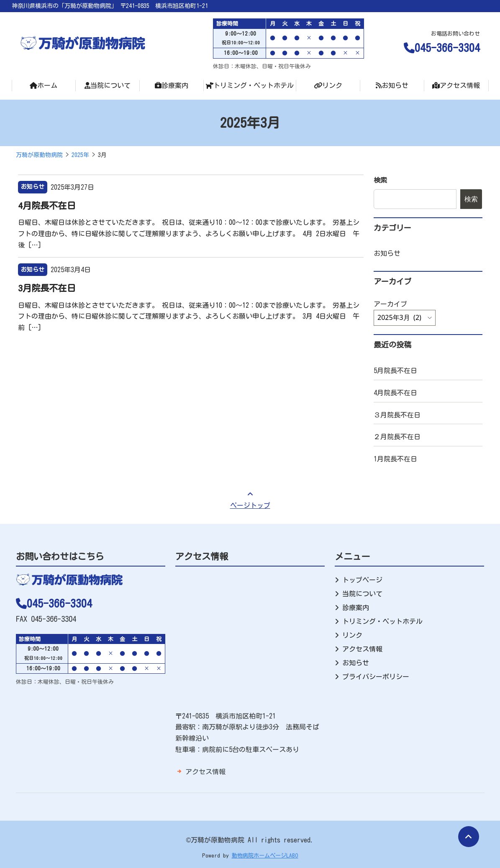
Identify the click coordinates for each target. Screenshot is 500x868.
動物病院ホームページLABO (265, 855)
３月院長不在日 (397, 415)
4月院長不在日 (47, 206)
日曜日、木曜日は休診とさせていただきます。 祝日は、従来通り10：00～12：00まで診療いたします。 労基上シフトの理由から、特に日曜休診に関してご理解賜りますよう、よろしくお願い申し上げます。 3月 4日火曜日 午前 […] (189, 316)
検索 (380, 180)
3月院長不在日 (47, 288)
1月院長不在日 (395, 459)
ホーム (44, 85)
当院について (108, 85)
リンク (328, 85)
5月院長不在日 (395, 371)
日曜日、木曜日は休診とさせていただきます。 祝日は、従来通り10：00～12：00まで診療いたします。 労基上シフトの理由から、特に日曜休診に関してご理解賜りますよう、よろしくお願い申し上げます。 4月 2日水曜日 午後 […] (189, 233)
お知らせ (392, 85)
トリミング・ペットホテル (250, 85)
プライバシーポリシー (376, 677)
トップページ (362, 580)
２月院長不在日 (397, 437)
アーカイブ (390, 304)
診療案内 (172, 85)
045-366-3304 (442, 48)
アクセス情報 (456, 85)
